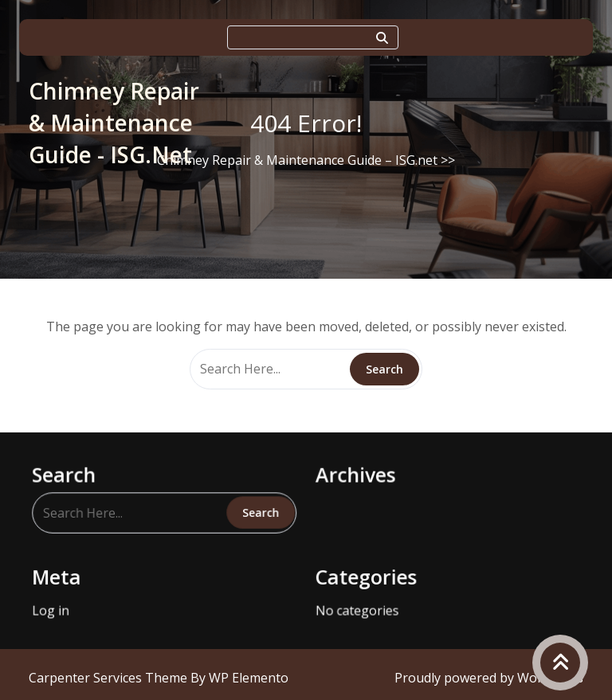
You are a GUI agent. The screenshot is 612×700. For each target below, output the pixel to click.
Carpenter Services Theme (110, 678)
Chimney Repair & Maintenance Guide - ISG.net (114, 123)
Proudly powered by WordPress (489, 678)
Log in (60, 605)
